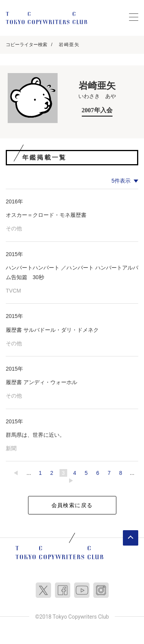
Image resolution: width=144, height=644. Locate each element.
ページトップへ (131, 538)
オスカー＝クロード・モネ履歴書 (46, 215)
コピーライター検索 (26, 45)
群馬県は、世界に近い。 (35, 435)
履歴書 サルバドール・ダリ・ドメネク (52, 330)
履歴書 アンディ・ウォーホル (41, 382)
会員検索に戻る (72, 505)
